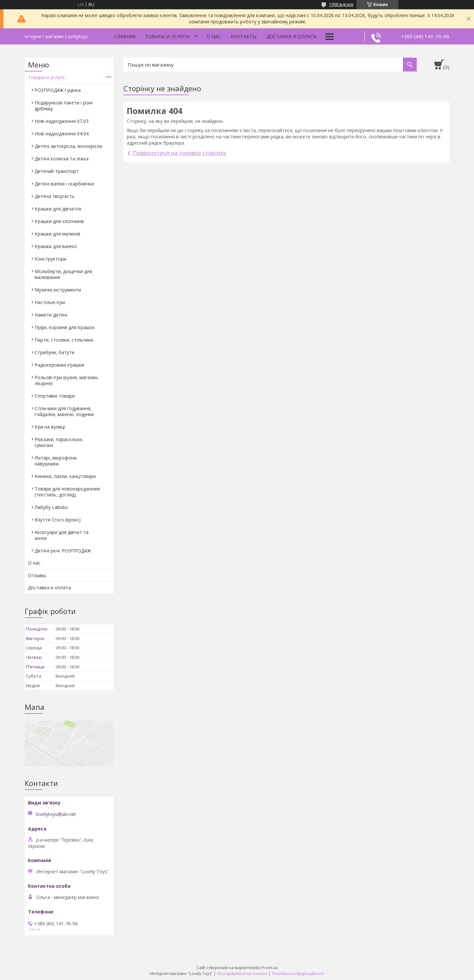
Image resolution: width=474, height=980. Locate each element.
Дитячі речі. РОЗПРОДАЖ (63, 551)
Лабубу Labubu (51, 507)
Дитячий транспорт (57, 171)
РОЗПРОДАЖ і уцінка (58, 90)
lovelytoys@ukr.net (56, 814)
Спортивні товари (55, 396)
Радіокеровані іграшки (59, 365)
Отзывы (37, 575)
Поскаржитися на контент (242, 974)
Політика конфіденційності (298, 974)
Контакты (244, 36)
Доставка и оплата (291, 36)
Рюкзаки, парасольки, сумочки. (59, 442)
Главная (125, 36)
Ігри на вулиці (50, 427)
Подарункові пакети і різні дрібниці (64, 106)
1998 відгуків (341, 4)
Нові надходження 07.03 (62, 121)
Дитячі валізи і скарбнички (64, 184)
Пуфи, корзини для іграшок (65, 327)
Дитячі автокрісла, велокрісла (68, 146)
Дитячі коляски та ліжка (62, 159)
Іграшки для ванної (56, 246)
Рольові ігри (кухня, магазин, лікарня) (67, 380)
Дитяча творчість (54, 196)
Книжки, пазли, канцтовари (65, 476)
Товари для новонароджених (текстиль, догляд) (67, 492)
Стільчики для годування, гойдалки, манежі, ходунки (64, 411)
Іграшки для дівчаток (58, 209)
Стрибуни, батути (54, 352)
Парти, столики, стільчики (64, 340)
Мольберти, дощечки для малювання (63, 274)
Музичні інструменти (58, 290)
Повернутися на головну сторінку (180, 153)
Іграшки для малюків (57, 234)
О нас (214, 36)
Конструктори (50, 259)
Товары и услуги (167, 36)
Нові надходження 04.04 (62, 134)
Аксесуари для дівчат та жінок (62, 535)
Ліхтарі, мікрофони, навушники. (56, 461)
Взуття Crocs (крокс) (58, 520)
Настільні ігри (50, 302)
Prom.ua (270, 968)
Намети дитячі (51, 315)
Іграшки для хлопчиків (59, 221)
